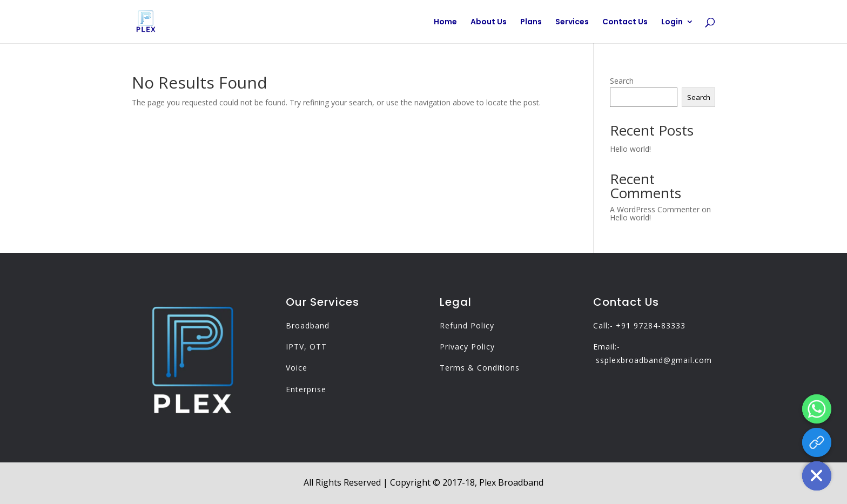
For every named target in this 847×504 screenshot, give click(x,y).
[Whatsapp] (817, 409)
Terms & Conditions (480, 368)
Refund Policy (467, 325)
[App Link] (817, 442)
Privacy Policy (467, 347)
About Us (489, 22)
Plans (531, 22)
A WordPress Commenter (655, 209)
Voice (297, 368)
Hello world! (630, 149)
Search (622, 81)
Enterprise (306, 389)
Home (445, 22)
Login (672, 22)
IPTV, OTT (306, 347)
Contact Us (625, 22)
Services (572, 22)
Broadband (308, 325)
